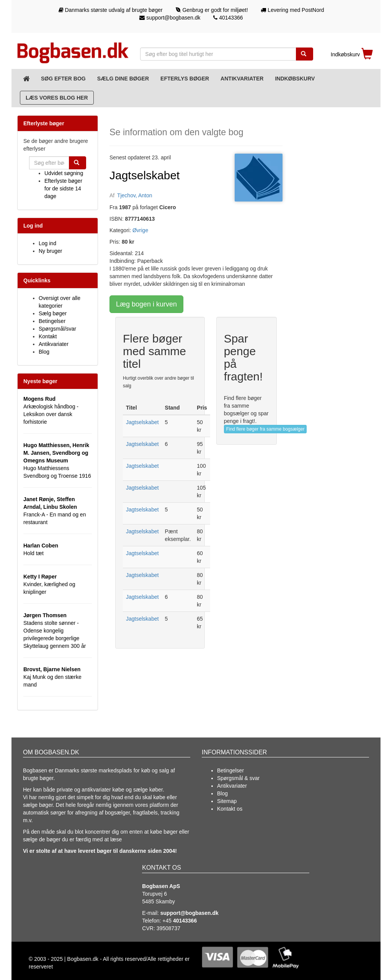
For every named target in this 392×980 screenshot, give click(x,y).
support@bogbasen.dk (170, 18)
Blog (44, 352)
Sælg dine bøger (123, 79)
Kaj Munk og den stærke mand (52, 677)
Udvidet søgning (64, 173)
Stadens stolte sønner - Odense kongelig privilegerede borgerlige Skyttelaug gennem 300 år (55, 631)
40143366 (228, 18)
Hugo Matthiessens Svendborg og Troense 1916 (57, 461)
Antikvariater (242, 79)
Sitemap (227, 801)
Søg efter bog (63, 79)
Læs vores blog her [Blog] (57, 98)
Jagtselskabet (142, 422)
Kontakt (48, 336)
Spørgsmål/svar (57, 329)
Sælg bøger (53, 313)
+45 (180, 921)
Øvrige (140, 230)
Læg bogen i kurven (146, 304)
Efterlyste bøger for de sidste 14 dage (63, 188)
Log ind (47, 243)
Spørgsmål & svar (238, 778)
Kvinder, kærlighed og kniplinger (49, 584)
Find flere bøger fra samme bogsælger (265, 429)
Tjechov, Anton (135, 195)
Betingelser (52, 321)
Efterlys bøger (185, 79)
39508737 (168, 928)
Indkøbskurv (295, 79)
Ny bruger (50, 251)
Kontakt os (230, 809)
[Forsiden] (26, 79)
